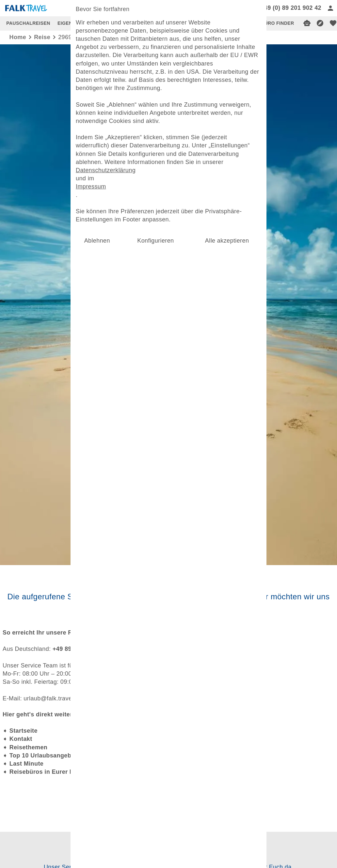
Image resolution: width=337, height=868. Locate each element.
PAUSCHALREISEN (28, 23)
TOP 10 (109, 23)
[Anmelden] (330, 8)
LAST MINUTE (141, 23)
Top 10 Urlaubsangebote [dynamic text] (45, 756)
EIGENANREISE (76, 23)
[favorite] (333, 23)
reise (42, 37)
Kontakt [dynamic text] (21, 739)
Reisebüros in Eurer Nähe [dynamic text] (47, 772)
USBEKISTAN (179, 23)
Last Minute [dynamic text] (26, 764)
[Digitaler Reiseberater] (307, 23)
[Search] (217, 8)
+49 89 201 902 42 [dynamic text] (78, 649)
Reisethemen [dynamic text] (28, 747)
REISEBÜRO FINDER (270, 23)
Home (18, 37)
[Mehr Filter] (168, 354)
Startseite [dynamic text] (24, 731)
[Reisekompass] (320, 23)
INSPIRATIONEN (221, 23)
